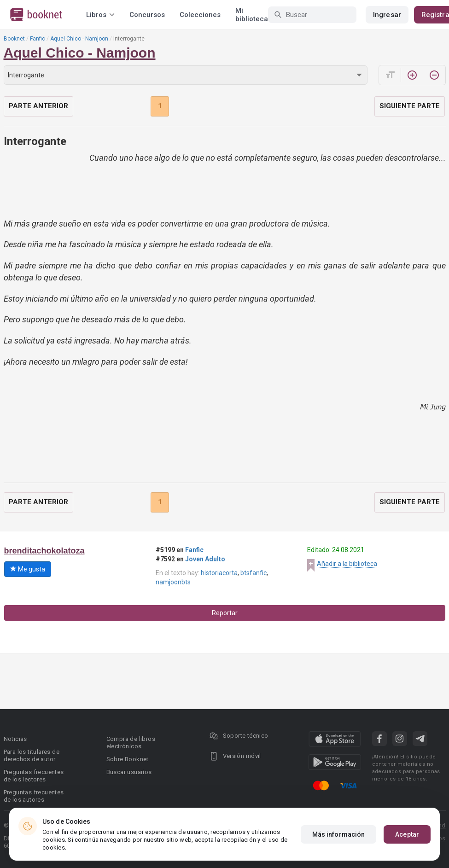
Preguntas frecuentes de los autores (34, 796)
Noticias (15, 739)
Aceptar (407, 834)
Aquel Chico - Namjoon (79, 39)
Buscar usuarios (129, 772)
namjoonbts (173, 582)
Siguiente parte (410, 106)
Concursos (147, 15)
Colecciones (200, 15)
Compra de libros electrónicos (131, 743)
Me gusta (28, 569)
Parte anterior (38, 106)
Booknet (14, 39)
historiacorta (219, 573)
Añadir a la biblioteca (347, 564)
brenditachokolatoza (44, 551)
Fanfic (38, 39)
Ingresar (387, 15)
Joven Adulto (205, 559)
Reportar (225, 613)
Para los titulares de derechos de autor (32, 755)
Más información (339, 834)
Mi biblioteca (252, 15)
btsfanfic (254, 573)
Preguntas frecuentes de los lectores (34, 776)
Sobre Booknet (128, 759)
